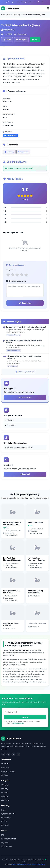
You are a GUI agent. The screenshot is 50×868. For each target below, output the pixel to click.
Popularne (5, 775)
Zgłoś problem (6, 846)
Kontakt (4, 821)
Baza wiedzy (6, 818)
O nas (3, 810)
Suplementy (16, 15)
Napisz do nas (25, 397)
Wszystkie (5, 764)
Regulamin (5, 825)
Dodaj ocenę (25, 303)
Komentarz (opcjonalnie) (16, 281)
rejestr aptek (41, 864)
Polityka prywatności (18, 723)
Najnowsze (5, 768)
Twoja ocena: (11, 270)
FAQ (3, 835)
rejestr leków (31, 864)
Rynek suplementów (9, 814)
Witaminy (9, 152)
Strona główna (6, 15)
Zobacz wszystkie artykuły (25, 372)
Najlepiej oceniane (8, 771)
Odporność (23, 152)
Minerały (4, 793)
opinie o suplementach (19, 864)
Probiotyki (5, 796)
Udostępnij (25, 474)
